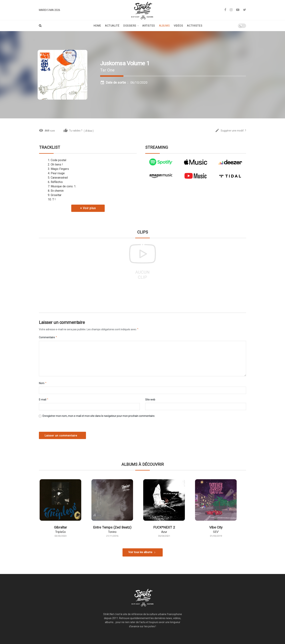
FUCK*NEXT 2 (164, 527)
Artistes (149, 26)
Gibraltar (61, 527)
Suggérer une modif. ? (231, 131)
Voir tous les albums (140, 552)
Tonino (112, 532)
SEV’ (216, 532)
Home (97, 26)
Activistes (195, 26)
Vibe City (216, 527)
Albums (164, 26)
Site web (150, 400)
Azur (164, 532)
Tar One (107, 70)
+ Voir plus (88, 208)
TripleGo (61, 532)
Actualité (112, 26)
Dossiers (130, 26)
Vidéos (178, 26)
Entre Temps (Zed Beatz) (112, 527)
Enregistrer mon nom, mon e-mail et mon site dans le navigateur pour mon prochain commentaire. (99, 416)
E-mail (44, 400)
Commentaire (48, 337)
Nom (43, 383)
